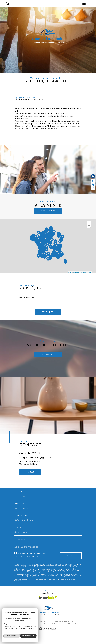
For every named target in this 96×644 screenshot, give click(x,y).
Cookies (75, 630)
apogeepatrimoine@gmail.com (37, 461)
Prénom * (21, 509)
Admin (46, 630)
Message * (21, 545)
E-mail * (20, 533)
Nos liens (53, 630)
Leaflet (70, 274)
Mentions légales (36, 630)
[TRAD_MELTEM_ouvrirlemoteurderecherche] (8, 4)
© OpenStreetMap (86, 274)
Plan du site (23, 630)
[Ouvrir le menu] (84, 4)
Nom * (19, 497)
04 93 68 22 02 (30, 457)
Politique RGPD (64, 630)
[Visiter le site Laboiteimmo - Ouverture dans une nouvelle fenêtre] (48, 637)
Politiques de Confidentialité (44, 585)
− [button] (89, 228)
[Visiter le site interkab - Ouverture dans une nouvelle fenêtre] (48, 603)
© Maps (77, 274)
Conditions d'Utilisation (62, 585)
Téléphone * (22, 521)
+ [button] (89, 225)
